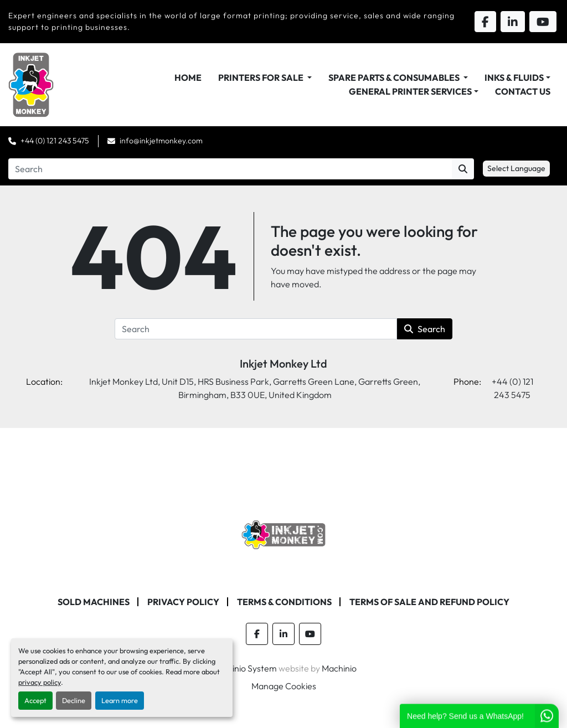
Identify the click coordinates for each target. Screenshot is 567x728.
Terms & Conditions (284, 602)
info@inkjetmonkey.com (161, 141)
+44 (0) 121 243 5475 (55, 141)
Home (188, 78)
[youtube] (310, 634)
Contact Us (523, 91)
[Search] (230, 169)
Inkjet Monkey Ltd (283, 363)
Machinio (339, 668)
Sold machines (94, 602)
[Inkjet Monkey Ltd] (284, 534)
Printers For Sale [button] (262, 78)
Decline (74, 700)
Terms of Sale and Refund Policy (429, 602)
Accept (35, 700)
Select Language (516, 168)
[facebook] (257, 634)
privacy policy (40, 682)
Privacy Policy (183, 602)
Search (425, 329)
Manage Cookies (284, 686)
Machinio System (244, 668)
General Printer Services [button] (410, 91)
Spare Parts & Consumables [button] (395, 78)
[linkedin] (283, 634)
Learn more (120, 700)
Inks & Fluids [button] (514, 78)
